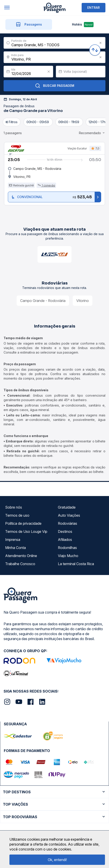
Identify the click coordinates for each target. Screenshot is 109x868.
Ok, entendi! (57, 860)
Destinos (65, 531)
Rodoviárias (68, 523)
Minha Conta (15, 548)
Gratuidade (67, 507)
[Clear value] (49, 72)
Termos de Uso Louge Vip (26, 531)
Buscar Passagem (55, 86)
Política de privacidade (23, 523)
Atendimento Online (21, 556)
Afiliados (65, 540)
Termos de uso (17, 515)
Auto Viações (69, 515)
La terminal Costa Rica (76, 564)
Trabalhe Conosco (20, 564)
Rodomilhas (67, 548)
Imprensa (13, 540)
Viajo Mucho (68, 556)
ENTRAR (94, 8)
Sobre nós (14, 507)
